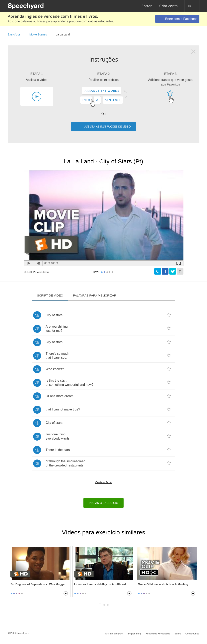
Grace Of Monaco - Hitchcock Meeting (163, 584)
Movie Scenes (38, 34)
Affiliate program (114, 634)
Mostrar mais (103, 482)
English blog (134, 634)
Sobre (178, 634)
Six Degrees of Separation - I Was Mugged (39, 584)
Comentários (192, 634)
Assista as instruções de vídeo (108, 126)
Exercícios (14, 34)
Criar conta (168, 6)
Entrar (147, 6)
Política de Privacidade (158, 634)
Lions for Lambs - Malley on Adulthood (100, 584)
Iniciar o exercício (103, 503)
